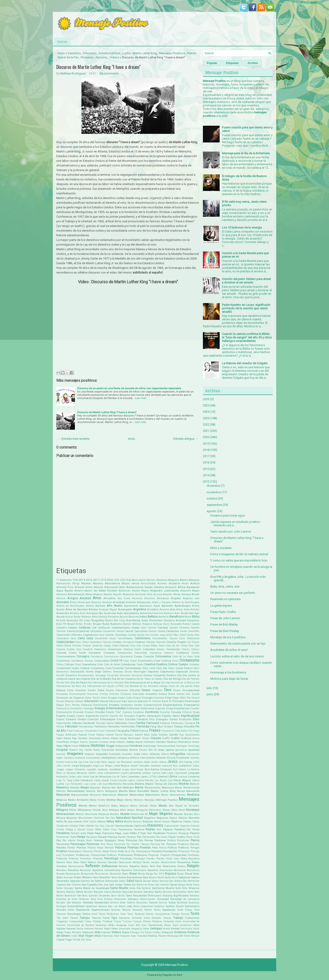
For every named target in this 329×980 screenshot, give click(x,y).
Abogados (173, 580)
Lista (76, 780)
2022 (117, 580)
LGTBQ (153, 777)
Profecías (112, 855)
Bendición (164, 617)
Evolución (185, 719)
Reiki (153, 866)
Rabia (184, 859)
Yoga (68, 939)
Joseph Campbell (140, 766)
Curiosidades (133, 668)
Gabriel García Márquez (119, 735)
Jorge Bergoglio (82, 766)
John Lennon (63, 766)
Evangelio (162, 719)
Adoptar (149, 587)
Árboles (93, 609)
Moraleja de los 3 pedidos (228, 637)
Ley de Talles (119, 777)
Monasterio (155, 810)
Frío (190, 731)
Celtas (85, 642)
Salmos (99, 881)
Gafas (154, 735)
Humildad (122, 750)
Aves (177, 613)
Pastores (131, 837)
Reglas (145, 866)
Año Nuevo (115, 606)
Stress (137, 906)
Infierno (165, 754)
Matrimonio (153, 795)
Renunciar (86, 870)
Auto (120, 613)
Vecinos (99, 929)
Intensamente (148, 758)
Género (106, 738)
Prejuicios (88, 851)
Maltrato (128, 787)
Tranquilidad (76, 921)
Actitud (195, 583)
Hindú (75, 746)
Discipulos (62, 694)
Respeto (60, 874)
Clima (184, 646)
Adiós (122, 587)
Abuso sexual (130, 583)
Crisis (175, 661)
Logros (131, 780)
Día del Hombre (191, 679)
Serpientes (105, 896)
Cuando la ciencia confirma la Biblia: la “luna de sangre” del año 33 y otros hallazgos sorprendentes (247, 337)
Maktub (106, 788)
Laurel (124, 773)
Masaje (181, 791)
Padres (150, 829)
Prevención (184, 851)
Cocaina (61, 649)
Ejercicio (143, 701)
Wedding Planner (157, 936)
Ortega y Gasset (75, 830)
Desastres (125, 675)
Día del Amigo (173, 679)
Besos (188, 617)
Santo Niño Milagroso (187, 888)
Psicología (111, 858)
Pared (73, 837)
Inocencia (80, 758)
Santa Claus (193, 885)
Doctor (163, 694)
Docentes (151, 694)
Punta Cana (173, 859)
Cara (102, 635)
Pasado (102, 837)
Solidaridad (101, 902)
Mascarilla (193, 791)
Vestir (196, 929)
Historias (98, 746)
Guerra (84, 742)
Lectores (146, 773)
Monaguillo (142, 810)
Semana (138, 892)
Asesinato (63, 613)
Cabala (195, 624)
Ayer (197, 613)
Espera (80, 716)
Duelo (129, 698)
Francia (144, 731)
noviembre (214, 492)
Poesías (145, 847)
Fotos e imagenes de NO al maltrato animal (239, 554)
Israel (97, 762)
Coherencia (100, 649)
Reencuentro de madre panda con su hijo (238, 644)
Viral (81, 936)
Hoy (81, 750)
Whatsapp (173, 936)
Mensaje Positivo (167, 800)
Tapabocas (169, 910)
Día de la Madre (101, 679)
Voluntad (142, 936)
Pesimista (120, 844)
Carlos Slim (193, 635)
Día (179, 675)
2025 (206, 405)
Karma (155, 769)
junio (210, 694)
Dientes (92, 690)
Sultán (71, 910)
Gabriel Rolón (142, 735)
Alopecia (98, 594)
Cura (108, 668)
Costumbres (102, 661)
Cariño (141, 635)
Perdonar (160, 840)
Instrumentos (93, 758)
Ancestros (150, 598)
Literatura (87, 780)
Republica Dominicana (134, 870)
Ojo (97, 826)
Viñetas (157, 932)
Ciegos (107, 646)
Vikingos (135, 932)
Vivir (117, 936)
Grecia (196, 738)
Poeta (155, 848)
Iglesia (170, 750)
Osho (106, 829)
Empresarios (192, 705)
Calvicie (152, 628)
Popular (212, 63)
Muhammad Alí (139, 814)
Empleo (138, 705)
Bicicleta (61, 620)
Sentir (191, 892)
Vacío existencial (182, 925)
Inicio (62, 42)
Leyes (144, 777)
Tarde (180, 910)
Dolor (172, 694)
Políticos (184, 848)
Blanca (109, 620)
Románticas (134, 877)
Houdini (73, 750)
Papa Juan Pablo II (127, 833)
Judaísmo (185, 766)
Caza (182, 638)
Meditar (111, 800)
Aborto (184, 580)
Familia (140, 723)
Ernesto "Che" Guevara (119, 712)
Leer (164, 773)
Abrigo (76, 583)
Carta (81, 638)
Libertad (163, 777)
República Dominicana (160, 870)
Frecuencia (167, 731)
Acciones (162, 583)
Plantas (81, 848)
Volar (133, 936)
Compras (109, 653)
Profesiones (125, 855)
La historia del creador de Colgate (245, 363)
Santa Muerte (119, 888)
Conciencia (156, 653)
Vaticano (89, 929)
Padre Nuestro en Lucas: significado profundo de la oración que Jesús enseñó (246, 308)
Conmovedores (66, 656)
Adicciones (111, 587)
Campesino (109, 631)
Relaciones (170, 866)
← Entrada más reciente (74, 439)
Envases (90, 712)
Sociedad (163, 899)
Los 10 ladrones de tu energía (242, 228)
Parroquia (91, 837)
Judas (196, 766)
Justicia (102, 769)
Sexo (129, 896)
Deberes (188, 668)
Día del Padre (79, 683)
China (67, 645)
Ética (152, 719)
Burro (166, 624)
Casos (113, 638)
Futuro (100, 735)
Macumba (128, 784)
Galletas (163, 735)
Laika (100, 773)
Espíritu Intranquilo (148, 716)
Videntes (106, 932)
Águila (69, 591)
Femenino (101, 727)
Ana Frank (124, 598)
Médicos (62, 800)
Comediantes (173, 649)
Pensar (149, 840)
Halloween (149, 742)
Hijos (67, 746)
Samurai (164, 881)
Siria (100, 899)
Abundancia (112, 583)
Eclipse (137, 698)
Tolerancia (124, 918)
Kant (133, 769)
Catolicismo (143, 638)
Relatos (181, 866)
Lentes (72, 777)
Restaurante (87, 874)
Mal (114, 788)
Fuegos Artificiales (67, 735)
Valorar (61, 929)
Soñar (172, 902)
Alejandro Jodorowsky (164, 591)
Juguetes (92, 769)
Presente (157, 851)
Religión (193, 866)
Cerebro (117, 642)
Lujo (86, 784)
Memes (129, 800)
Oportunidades (124, 826)
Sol (69, 902)
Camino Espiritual (78, 631)
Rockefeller (105, 877)
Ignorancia (181, 750)
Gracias (156, 738)
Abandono (162, 580)
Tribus (88, 921)
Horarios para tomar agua (228, 515)
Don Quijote (193, 694)
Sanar (174, 885)
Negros (173, 818)
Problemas (83, 855)
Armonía (164, 610)
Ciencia (124, 645)
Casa (90, 638)
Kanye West (143, 769)
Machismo (115, 784)
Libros (173, 776)
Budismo (116, 624)
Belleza (153, 617)
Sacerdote (63, 881)
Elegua (60, 705)
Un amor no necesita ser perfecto (233, 593)
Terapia (175, 914)
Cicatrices (97, 646)
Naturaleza (123, 818)
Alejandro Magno (190, 591)
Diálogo (163, 686)
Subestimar (147, 906)
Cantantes (172, 631)
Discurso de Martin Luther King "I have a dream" (98, 67)
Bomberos (170, 620)
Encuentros (77, 708)
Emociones (101, 705)
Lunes (93, 784)
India (137, 754)
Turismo (127, 921)
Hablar (130, 742)
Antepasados (144, 602)
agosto (211, 511)
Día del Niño (63, 683)
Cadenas (85, 627)
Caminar (61, 631)
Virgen (89, 936)
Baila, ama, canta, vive (225, 586)
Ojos (102, 826)
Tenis (130, 914)
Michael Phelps (148, 806)
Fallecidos (121, 723)
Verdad (175, 929)
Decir (197, 668)
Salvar (155, 881)
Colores (160, 649)
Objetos (187, 822)
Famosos (153, 723)
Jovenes (156, 766)
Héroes (196, 742)
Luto (100, 784)
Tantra (157, 910)
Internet (161, 758)
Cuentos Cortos (167, 664)
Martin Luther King (145, 53)
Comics (186, 649)
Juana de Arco (170, 766)
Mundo (178, 814)
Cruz (78, 664)
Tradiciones (192, 918)
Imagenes (75, 754)
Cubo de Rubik (112, 664)
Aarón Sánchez (148, 580)
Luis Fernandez (74, 784)
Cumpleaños (98, 668)
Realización (125, 862)
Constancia (97, 657)
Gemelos (83, 738)
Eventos (174, 719)
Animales (63, 602)
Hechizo (172, 742)
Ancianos (163, 598)
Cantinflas (194, 631)
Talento (148, 910)
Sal (92, 881)
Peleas (121, 840)
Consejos (83, 656)
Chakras (140, 642)
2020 (110, 580)
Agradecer (193, 587)
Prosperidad (179, 855)
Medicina (193, 795)
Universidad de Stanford (81, 925)
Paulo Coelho (177, 837)
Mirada (97, 810)
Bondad (181, 620)
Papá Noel (146, 833)
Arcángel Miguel (108, 610)
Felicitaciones (86, 727)
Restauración (73, 874)
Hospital (62, 750)
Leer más (141, 398)
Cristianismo (190, 660)
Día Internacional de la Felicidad (106, 683)
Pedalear (99, 840)
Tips (114, 918)
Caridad (132, 635)
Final (70, 731)
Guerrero (93, 742)
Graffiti (166, 738)
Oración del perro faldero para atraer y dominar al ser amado (246, 281)
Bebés (143, 617)
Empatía (114, 705)
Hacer (139, 742)
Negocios (162, 818)
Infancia (154, 754)
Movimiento (91, 814)
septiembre (214, 505)
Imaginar (89, 754)
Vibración (88, 932)
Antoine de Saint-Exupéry (70, 606)
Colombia (149, 649)
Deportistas (167, 672)
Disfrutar (114, 694)
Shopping (168, 896)
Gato (59, 738)
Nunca (166, 822)
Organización (171, 826)
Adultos (159, 587)
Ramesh (61, 862)
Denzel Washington (136, 672)
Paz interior (69, 840)
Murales (188, 814)
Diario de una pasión (181, 686)
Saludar (147, 881)
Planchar (195, 844)
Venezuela (125, 929)
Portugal (195, 848)
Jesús (172, 762)
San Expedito (90, 885)
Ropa (146, 877)
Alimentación (76, 594)
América (61, 598)
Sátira (79, 892)
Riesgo (149, 874)
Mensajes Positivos (172, 53)
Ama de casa (154, 594)
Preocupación (143, 851)
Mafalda (75, 788)
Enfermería (147, 708)
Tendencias (113, 914)
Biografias (98, 620)
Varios (80, 929)
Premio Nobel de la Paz (123, 851)
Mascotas (63, 795)
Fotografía (123, 731)
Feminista (143, 726)
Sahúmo (86, 881)
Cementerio (96, 642)
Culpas (75, 668)
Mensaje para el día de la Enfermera (246, 153)
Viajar (60, 932)
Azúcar (69, 617)
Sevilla (121, 896)
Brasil (71, 624)
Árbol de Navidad (76, 609)
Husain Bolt (146, 750)
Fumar (92, 735)
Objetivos (176, 821)
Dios (168, 690)
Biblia (196, 617)
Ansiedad (119, 602)
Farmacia (190, 723)
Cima (133, 646)
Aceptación (175, 583)
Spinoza (103, 906)
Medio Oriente (98, 800)
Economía (159, 698)
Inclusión (115, 754)
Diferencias (122, 690)
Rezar (133, 874)
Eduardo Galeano (74, 701)
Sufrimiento (192, 906)
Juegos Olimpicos (76, 769)
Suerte (180, 906)
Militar (73, 810)
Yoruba (76, 940)
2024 (206, 412)
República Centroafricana (106, 870)
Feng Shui (157, 727)
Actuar (89, 587)
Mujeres (166, 814)
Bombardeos (156, 620)
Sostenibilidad (76, 906)
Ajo (96, 591)
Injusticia (69, 758)
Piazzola (155, 844)
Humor (133, 750)
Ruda (168, 877)
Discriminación (78, 694)
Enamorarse (63, 708)
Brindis (88, 624)
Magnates (95, 788)
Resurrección (102, 874)
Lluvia (113, 780)
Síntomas (84, 899)
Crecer (134, 661)
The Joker (62, 918)
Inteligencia (109, 758)
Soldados (77, 903)
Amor (97, 598)
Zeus (89, 940)
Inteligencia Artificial (128, 758)
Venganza (137, 929)
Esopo (196, 712)
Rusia (175, 877)
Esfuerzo (187, 712)
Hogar (110, 746)
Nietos (102, 821)
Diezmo (110, 690)
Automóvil (146, 613)
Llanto (97, 780)
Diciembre (81, 690)
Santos (61, 892)
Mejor (120, 800)
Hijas (59, 746)
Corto (197, 657)
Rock (96, 877)
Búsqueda (176, 624)
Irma (86, 762)
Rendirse (73, 870)
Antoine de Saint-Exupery (186, 602)
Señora (60, 896)
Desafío (60, 675)
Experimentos (64, 723)
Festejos (168, 727)
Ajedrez (88, 591)
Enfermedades (116, 708)
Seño (197, 892)
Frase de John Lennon (225, 618)
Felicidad (71, 726)
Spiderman (92, 906)
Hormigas (182, 746)
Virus (98, 936)
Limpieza (194, 777)
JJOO (196, 762)
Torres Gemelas (153, 918)
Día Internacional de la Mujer (143, 683)
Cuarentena (89, 664)
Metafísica (104, 806)
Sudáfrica (159, 906)
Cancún (152, 631)
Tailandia (137, 910)
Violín (74, 936)
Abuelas (86, 583)
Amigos (73, 598)
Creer (157, 661)
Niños (119, 821)
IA (155, 750)
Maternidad (137, 795)
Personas (93, 844)
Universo (101, 925)
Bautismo (134, 617)
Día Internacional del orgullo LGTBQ (103, 686)
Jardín (154, 762)
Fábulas (77, 723)
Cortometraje (63, 661)
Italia (104, 762)
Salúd (138, 881)
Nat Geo (110, 818)
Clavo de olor (173, 646)
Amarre (186, 594)
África (182, 587)
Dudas (122, 698)
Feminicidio (128, 727)
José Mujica (121, 766)
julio (209, 688)
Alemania (62, 594)
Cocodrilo (88, 649)
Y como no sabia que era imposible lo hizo (239, 560)
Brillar (79, 624)
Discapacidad (191, 690)
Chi (189, 642)
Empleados (127, 705)
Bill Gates (85, 620)
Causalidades (160, 638)
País (159, 830)
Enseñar (195, 708)
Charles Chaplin (176, 642)
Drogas (112, 698)
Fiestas (178, 727)
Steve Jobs (125, 906)
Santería (146, 888)
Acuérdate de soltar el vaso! (229, 650)
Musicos (72, 818)
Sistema (108, 899)
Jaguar (111, 762)
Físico (101, 731)
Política (172, 848)
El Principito (177, 701)
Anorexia (107, 602)
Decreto (90, 672)
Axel (191, 613)
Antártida (131, 602)
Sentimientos (180, 892)
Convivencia (126, 657)
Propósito (165, 855)
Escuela (176, 712)
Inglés (60, 758)
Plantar (71, 848)
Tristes (97, 921)
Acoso (185, 583)
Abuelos (98, 583)
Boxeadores (193, 620)
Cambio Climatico (179, 628)
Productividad (98, 855)
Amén (196, 594)
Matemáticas (109, 795)
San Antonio (176, 881)
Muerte (125, 814)
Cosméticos (77, 661)
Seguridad (128, 892)
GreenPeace (63, 742)
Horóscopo (194, 746)
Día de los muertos (124, 679)
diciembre (213, 486)
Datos (171, 668)
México (134, 806)
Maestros (63, 787)
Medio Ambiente (78, 800)
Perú (103, 844)
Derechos (74, 53)
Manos (178, 788)
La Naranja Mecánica (75, 773)
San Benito (189, 881)
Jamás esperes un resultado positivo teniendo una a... (235, 524)
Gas (182, 735)
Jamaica (138, 762)
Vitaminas (107, 936)
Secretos (88, 892)
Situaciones (120, 899)
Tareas (189, 910)
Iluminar (61, 754)
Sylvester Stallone (121, 910)
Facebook (89, 723)
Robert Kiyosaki (65, 877)
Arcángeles (125, 609)
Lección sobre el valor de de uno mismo (237, 656)
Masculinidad (80, 795)
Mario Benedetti (139, 791)
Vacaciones (155, 925)
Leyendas (134, 777)
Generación (95, 738)
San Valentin (162, 885)
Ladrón (92, 773)
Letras (86, 777)
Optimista (140, 826)
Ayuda (60, 617)
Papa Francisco (104, 833)
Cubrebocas (128, 664)
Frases (155, 730)
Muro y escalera (221, 548)
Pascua (113, 837)
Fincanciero (91, 731)
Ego (124, 701)
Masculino (95, 795)
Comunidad (141, 653)
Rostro (161, 877)
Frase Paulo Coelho (223, 612)
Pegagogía (110, 840)
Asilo (83, 613)
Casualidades (125, 638)
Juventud (115, 769)
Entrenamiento (64, 712)
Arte (173, 609)
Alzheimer (141, 594)
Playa (100, 848)
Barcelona (113, 617)
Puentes (151, 859)
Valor (196, 925)
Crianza (166, 661)
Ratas (76, 862)
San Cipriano (74, 885)
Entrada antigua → (186, 439)
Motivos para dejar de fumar (229, 679)
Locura (122, 780)
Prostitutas (193, 855)
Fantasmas (177, 723)
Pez (128, 844)
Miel (171, 806)
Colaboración (115, 649)
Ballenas (86, 617)
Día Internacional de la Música (178, 683)
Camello (195, 628)
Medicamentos (178, 795)
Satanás (70, 892)
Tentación (139, 914)
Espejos (71, 716)
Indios (145, 754)
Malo (119, 788)
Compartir (95, 653)
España (61, 716)
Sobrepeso (133, 899)
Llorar (105, 780)
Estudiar (130, 719)
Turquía (137, 921)
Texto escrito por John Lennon (231, 532)
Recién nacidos (151, 862)
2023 (123, 580)
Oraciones (155, 825)
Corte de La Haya (183, 657)
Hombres (136, 746)
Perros (195, 840)
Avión (185, 613)
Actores (80, 587)
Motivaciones (65, 814)
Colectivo (128, 649)
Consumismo (111, 657)
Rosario (153, 877)
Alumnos (128, 594)
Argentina (140, 609)
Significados (181, 896)
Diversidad (138, 694)
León (79, 777)
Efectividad (115, 701)
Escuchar (165, 712)
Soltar (123, 903)
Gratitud (186, 738)
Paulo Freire (193, 837)
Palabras (180, 829)
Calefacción (104, 628)
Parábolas (159, 833)
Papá (90, 833)
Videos (114, 57)
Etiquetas (232, 63)
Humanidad (108, 750)
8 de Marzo (133, 580)
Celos (78, 642)
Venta (146, 929)
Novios (158, 822)
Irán (80, 762)
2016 (89, 580)
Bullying (158, 624)
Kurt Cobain (180, 769)
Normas (137, 822)
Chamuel (161, 642)
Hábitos (121, 742)
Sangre (182, 885)
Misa (105, 810)
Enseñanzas (182, 708)
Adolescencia (135, 587)
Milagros (62, 810)
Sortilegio (61, 906)
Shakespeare (155, 896)
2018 (103, 580)
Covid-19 (116, 661)
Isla (91, 762)
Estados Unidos (109, 53)
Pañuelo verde (79, 833)
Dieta (101, 690)
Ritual (188, 874)
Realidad (113, 862)
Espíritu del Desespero (122, 716)
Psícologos (139, 859)
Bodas (145, 620)
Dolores (181, 694)
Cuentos (150, 664)
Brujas (97, 624)
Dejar (98, 672)
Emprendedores (173, 705)
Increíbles (127, 754)
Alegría (145, 591)
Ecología (147, 698)
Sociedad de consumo (185, 899)
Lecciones (135, 773)
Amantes (168, 594)
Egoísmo (132, 701)
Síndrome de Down (67, 899)
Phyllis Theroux (140, 844)
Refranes (123, 866)
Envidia (100, 712)
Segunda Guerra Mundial (107, 892)
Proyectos (98, 859)
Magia (85, 787)
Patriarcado (149, 837)
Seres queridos (90, 896)
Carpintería (62, 638)
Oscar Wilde (94, 830)
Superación (83, 910)
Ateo (101, 613)
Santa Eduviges (65, 888)
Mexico (124, 806)
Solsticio (114, 903)
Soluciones (142, 903)
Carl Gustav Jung (155, 635)
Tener (123, 914)
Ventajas (156, 928)
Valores (71, 929)
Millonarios (85, 810)
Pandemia (63, 833)
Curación (118, 668)
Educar (104, 701)
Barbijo (103, 617)
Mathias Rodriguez (73, 73)
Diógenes (157, 690)
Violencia (180, 932)
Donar (88, 698)
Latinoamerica (112, 773)
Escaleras (139, 712)
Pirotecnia (183, 844)
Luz (105, 784)
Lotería (196, 780)
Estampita (93, 719)
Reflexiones (110, 866)
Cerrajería (128, 642)
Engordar (160, 708)
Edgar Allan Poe (182, 698)
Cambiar (163, 628)
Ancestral (137, 598)
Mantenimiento (191, 788)
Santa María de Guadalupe (92, 888)
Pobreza (121, 847)
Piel (163, 844)
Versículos (186, 929)
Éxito (196, 719)
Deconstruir (63, 672)
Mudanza (104, 814)
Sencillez (168, 892)
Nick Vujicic (90, 822)
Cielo (115, 645)
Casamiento (101, 638)
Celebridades (65, 642)
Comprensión (125, 653)
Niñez (110, 821)
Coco (79, 649)
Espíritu (104, 716)
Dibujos (61, 690)
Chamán (151, 642)
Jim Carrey (185, 762)
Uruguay (121, 925)
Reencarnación (76, 866)
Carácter (110, 635)
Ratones (92, 862)
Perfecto (171, 840)
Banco (95, 617)
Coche (70, 649)
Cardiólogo (121, 635)
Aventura (169, 613)
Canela (161, 631)
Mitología (114, 810)
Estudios (142, 719)
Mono (175, 810)
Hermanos (184, 742)
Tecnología (74, 914)
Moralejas (193, 810)
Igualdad (194, 750)
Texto (195, 914)
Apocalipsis (146, 606)
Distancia (126, 694)
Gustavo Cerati (107, 742)
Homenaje (149, 746)
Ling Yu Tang (64, 780)
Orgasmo (185, 826)
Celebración (193, 638)
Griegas (74, 742)
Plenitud (109, 848)
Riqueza (170, 874)
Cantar (184, 631)
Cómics (195, 649)
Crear (126, 661)
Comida (61, 653)
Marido (123, 791)
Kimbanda (166, 769)
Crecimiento (145, 661)
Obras (196, 822)
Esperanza (92, 716)
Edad (168, 698)
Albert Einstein (108, 591)
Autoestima (131, 613)
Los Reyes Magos (179, 780)
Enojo (170, 708)
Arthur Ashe (183, 610)
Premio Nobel (101, 851)
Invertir (60, 762)
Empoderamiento (153, 705)
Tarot (197, 910)
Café (94, 628)
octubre (212, 498)
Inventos (195, 758)
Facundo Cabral (105, 723)
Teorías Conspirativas (158, 914)
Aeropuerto (171, 587)
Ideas (161, 750)
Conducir (169, 653)
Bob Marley (133, 620)
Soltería (131, 903)
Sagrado (75, 881)
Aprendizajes (182, 606)
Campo (120, 631)
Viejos (126, 932)
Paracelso (172, 833)
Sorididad (182, 903)
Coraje (138, 656)
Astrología (92, 613)
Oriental (195, 826)
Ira (76, 762)
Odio (82, 826)
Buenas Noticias (132, 624)
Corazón (149, 656)
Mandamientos (153, 788)
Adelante (98, 587)
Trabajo (178, 918)
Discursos (90, 53)
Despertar (160, 675)
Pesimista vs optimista (225, 599)
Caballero (62, 628)
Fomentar (111, 731)
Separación (70, 896)
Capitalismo (91, 635)
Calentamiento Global (126, 628)
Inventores (183, 758)
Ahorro (79, 591)
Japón (147, 762)
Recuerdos (184, 862)
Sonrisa (163, 903)
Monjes (167, 810)
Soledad (88, 902)
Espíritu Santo (171, 716)
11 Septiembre (64, 580)
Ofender (90, 826)
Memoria (139, 800)
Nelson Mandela (189, 818)
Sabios (195, 877)
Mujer (153, 814)
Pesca (110, 844)
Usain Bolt (134, 925)
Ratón (84, 862)
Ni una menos (73, 821)
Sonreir (153, 902)
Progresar (154, 855)
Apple (157, 606)
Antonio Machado (96, 606)
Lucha (126, 53)
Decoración (77, 672)
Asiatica (75, 613)
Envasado (78, 712)
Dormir (96, 698)
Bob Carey (119, 620)
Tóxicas (167, 918)
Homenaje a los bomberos (228, 672)
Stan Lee (113, 906)
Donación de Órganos (70, 698)
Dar (165, 668)
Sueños (170, 906)
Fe (198, 723)
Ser (79, 896)
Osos (114, 830)
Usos (144, 925)
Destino (171, 675)
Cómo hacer (77, 653)
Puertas (161, 859)
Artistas (195, 610)
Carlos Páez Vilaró (176, 635)
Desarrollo (113, 675)
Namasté (99, 818)
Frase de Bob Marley (224, 624)
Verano (166, 929)
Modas (131, 810)
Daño (159, 668)
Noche (128, 821)
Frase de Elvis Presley (225, 631)
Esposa (60, 719)
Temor (102, 914)
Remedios (62, 870)
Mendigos (150, 800)
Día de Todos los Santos (149, 679)
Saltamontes (112, 881)
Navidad (137, 818)
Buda (106, 624)
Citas (154, 645)
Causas (173, 638)
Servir (114, 896)
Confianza (183, 653)
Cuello (140, 664)
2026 (206, 399)
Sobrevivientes (148, 899)
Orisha (60, 830)
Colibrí (138, 649)
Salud (130, 881)
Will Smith (185, 936)
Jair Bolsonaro (124, 762)
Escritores (152, 712)
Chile (59, 645)
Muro (197, 814)
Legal (170, 773)
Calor (143, 628)
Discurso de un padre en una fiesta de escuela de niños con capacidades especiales (129, 388)
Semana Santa (153, 892)
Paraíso (195, 833)
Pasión (122, 837)
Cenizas (107, 642)
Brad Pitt (61, 624)
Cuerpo (183, 664)
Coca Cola (194, 646)
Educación (92, 701)
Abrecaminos (64, 583)
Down (104, 698)
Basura (124, 617)
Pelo (141, 840)
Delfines (107, 672)
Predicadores (75, 851)
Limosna (183, 777)
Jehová (163, 762)
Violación (168, 932)
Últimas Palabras (153, 921)
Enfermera (133, 708)
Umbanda (169, 921)
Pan (189, 830)
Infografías (178, 754)
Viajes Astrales (73, 932)
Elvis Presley (72, 705)
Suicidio (61, 910)
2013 (206, 482)
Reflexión (93, 866)
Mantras (61, 791)
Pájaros (168, 829)
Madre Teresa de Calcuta (161, 784)
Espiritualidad (190, 716)
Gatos (67, 738)
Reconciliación (168, 862)
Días (197, 686)
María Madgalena (107, 791)
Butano (186, 624)
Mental (83, 806)
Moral (182, 810)
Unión (178, 921)
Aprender (167, 606)
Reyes (125, 874)
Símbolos (195, 896)
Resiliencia (180, 870)
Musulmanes (86, 818)
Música (61, 818)
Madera (139, 784)
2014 (82, 580)
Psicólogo (126, 858)
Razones (102, 862)
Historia (84, 746)
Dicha (70, 690)
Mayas (165, 795)
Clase (161, 646)
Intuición (171, 758)
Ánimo (73, 602)
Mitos (123, 810)
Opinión (110, 826)
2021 (206, 431)
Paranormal (63, 837)
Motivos (80, 814)
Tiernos (96, 918)
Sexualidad (140, 896)
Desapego (101, 675)
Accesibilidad (148, 583)
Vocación (125, 936)
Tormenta (137, 918)
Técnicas (61, 914)
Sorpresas (194, 903)
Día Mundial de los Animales (142, 686)
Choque (87, 646)
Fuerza (83, 735)
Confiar (195, 653)
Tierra (106, 918)
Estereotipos (108, 719)
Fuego (196, 731)
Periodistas (183, 840)
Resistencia (193, 870)
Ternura (185, 914)
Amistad (85, 598)
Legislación (181, 773)
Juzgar (125, 769)
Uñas (111, 925)
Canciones (141, 631)
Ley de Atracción (101, 777)
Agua (60, 591)
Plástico (92, 848)
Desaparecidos (86, 675)
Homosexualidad (166, 746)
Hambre (161, 742)
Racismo (102, 57)
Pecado (81, 840)
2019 (206, 444)
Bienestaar (72, 620)
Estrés (120, 719)
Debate (179, 668)
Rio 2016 (159, 874)
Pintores (171, 844)
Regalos (135, 866)
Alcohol (136, 591)
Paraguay (184, 833)
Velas (115, 929)
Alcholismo (124, 591)
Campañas (96, 631)
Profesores (140, 855)
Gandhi (174, 735)
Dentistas (118, 672)
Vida (97, 932)
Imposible (102, 754)
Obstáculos (63, 826)
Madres (184, 784)
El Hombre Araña (159, 701)
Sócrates (61, 903)
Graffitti (175, 738)
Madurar (195, 784)
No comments (109, 73)
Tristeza (107, 921)
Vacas (168, 925)
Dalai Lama (149, 668)
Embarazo (87, 705)
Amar (177, 594)
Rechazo (137, 862)
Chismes (77, 646)
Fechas (60, 727)
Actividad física (65, 587)
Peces (89, 840)
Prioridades (69, 855)
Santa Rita (135, 888)
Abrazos (194, 580)
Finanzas (79, 731)
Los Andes (161, 780)
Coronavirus (163, 656)
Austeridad (110, 613)
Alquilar (108, 594)
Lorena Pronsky (145, 780)
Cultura (85, 668)
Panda (196, 830)
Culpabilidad (63, 668)
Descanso (137, 675)
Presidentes (170, 851)
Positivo (62, 851)
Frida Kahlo (181, 731)
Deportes (153, 672)
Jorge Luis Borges (103, 766)
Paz (59, 840)
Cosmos (89, 661)
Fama (132, 723)
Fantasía (165, 723)
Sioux (94, 899)
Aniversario (84, 602)
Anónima (96, 602)
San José (104, 885)
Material (123, 795)
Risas (180, 874)
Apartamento (131, 606)
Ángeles (176, 598)
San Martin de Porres (143, 885)
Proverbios (86, 859)
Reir (159, 866)
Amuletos (109, 598)
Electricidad (192, 701)
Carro (73, 638)
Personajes (78, 844)
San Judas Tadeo (120, 885)
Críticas (69, 664)
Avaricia (158, 613)
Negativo (150, 818)
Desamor (71, 675)
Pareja (81, 837)
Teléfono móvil (90, 914)
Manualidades (76, 791)
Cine (139, 646)
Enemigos (89, 708)
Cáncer (129, 631)
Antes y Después (162, 602)
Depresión (182, 672)
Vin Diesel (146, 932)
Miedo (163, 806)
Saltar (122, 881)
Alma (89, 594)
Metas (115, 806)
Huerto (88, 750)
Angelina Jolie (191, 598)
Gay (74, 738)
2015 (206, 469)
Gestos (146, 738)
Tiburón (74, 918)
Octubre (74, 826)
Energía (100, 708)
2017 (96, 580)
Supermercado (101, 910)
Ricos (141, 874)
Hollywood (122, 746)
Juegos (60, 769)
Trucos (117, 921)
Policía (163, 848)
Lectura (156, 773)
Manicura (168, 787)
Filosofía (189, 727)
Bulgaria (147, 624)
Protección (62, 859)
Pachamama (125, 830)
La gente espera (221, 606)
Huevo (96, 750)
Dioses (177, 690)
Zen (83, 940)
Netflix (60, 822)
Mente (93, 806)
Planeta (61, 848)
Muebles (114, 814)
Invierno (69, 762)
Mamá (139, 787)
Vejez (107, 929)
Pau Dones (162, 837)
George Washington (130, 738)
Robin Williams (83, 877)
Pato (139, 837)
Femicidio (114, 727)
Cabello (73, 628)
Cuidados (194, 664)
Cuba (100, 664)
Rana (69, 862)
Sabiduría (184, 877)
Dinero (146, 690)
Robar (196, 874)
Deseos (148, 675)
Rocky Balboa (119, 877)
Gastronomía (192, 735)
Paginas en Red (172, 975)
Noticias (148, 821)
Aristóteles (153, 610)
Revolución (116, 874)
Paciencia (139, 830)
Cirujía (146, 646)
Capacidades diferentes (69, 635)
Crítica (60, 664)
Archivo (253, 63)
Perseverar (63, 844)
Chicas (196, 642)
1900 (75, 580)
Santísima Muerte (163, 888)
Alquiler (117, 594)
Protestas (87, 57)
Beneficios (177, 617)
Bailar (77, 617)
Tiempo (85, 918)
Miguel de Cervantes (187, 806)
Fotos (134, 731)
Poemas (133, 847)
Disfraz (104, 694)
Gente (114, 738)
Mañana (91, 791)
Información (193, 754)
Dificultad (135, 690)
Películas (132, 840)
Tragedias (62, 921)
